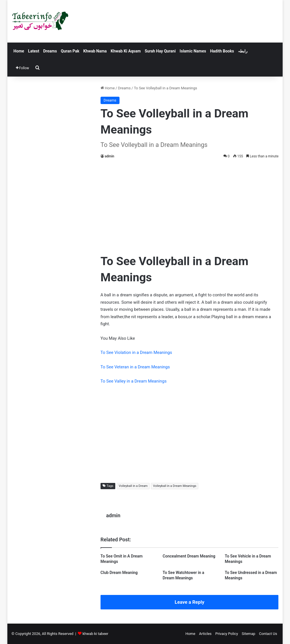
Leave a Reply (190, 602)
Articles (205, 634)
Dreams (50, 51)
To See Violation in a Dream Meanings (136, 352)
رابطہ (243, 51)
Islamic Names (193, 51)
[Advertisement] (190, 205)
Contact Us (268, 634)
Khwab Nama (95, 51)
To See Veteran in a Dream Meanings (135, 367)
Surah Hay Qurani (160, 51)
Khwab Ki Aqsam (126, 51)
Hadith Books (222, 51)
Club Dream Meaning (119, 573)
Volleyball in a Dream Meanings (175, 486)
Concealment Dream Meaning (189, 556)
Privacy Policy (227, 634)
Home (19, 51)
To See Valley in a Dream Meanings (134, 381)
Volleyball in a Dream (133, 486)
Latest (34, 51)
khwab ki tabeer (95, 634)
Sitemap (249, 634)
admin (109, 156)
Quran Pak (70, 51)
